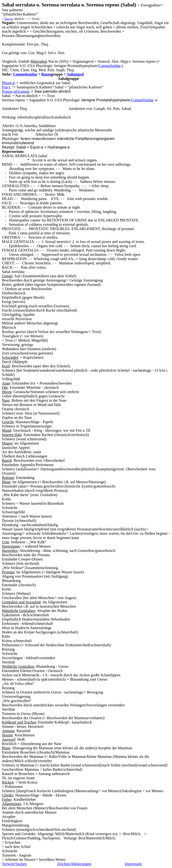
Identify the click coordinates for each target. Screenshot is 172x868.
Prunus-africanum (16, 91)
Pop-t (6, 87)
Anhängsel (75, 74)
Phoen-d (8, 83)
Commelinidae (142, 100)
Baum (46, 74)
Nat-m (9, 19)
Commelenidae (25, 74)
